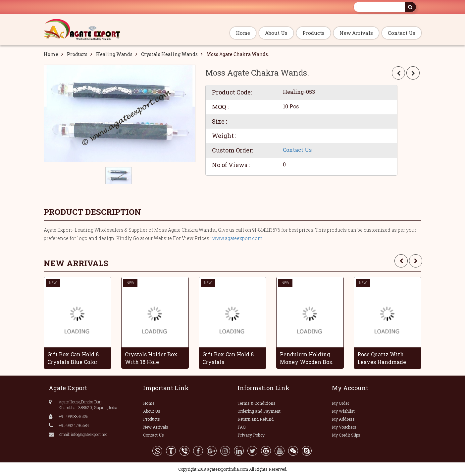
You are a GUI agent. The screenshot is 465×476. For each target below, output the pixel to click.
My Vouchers (344, 427)
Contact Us (402, 33)
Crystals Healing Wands (169, 54)
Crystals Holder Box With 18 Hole (151, 358)
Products (313, 33)
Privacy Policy (251, 435)
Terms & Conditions (257, 403)
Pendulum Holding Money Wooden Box (306, 358)
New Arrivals (356, 33)
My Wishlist (343, 411)
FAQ (242, 427)
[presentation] (401, 261)
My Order (340, 403)
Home (243, 33)
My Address (343, 419)
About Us (276, 33)
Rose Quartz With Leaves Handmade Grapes (382, 358)
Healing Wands (114, 54)
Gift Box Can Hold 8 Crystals (228, 358)
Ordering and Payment (259, 411)
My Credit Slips (346, 435)
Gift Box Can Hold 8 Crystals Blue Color (73, 358)
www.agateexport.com (237, 238)
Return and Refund (256, 419)
